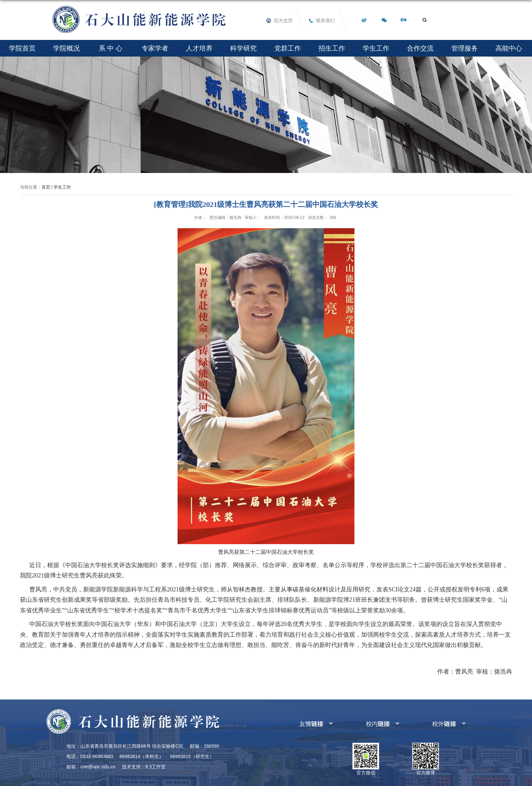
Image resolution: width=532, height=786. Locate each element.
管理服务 (465, 48)
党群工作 (288, 48)
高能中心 (509, 48)
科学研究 (243, 48)
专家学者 (155, 48)
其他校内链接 (372, 723)
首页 (46, 187)
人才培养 (199, 48)
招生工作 (332, 48)
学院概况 (66, 48)
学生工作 (376, 48)
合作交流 (420, 48)
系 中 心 (111, 48)
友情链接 (301, 723)
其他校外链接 (439, 723)
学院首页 (22, 48)
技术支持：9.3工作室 (144, 767)
